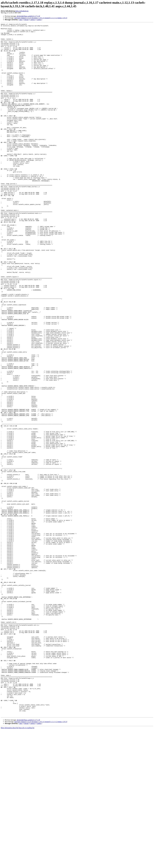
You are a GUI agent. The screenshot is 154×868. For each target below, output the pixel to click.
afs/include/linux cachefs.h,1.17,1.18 (28, 16)
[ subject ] (33, 20)
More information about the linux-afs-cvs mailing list (18, 866)
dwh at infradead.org (22, 11)
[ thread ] (26, 20)
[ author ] (39, 20)
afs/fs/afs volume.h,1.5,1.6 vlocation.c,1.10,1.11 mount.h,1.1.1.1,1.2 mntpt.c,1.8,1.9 (41, 18)
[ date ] (21, 20)
